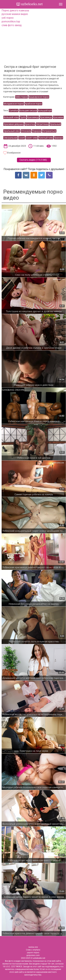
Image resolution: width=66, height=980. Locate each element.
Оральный (55, 124)
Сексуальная (10, 138)
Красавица (33, 117)
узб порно (8, 18)
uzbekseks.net (31, 4)
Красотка (30, 124)
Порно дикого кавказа (15, 10)
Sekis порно (22, 97)
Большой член (11, 117)
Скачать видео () (33, 160)
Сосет (22, 138)
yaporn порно (33, 953)
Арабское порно (33, 104)
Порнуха (37, 131)
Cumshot (14, 110)
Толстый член (46, 138)
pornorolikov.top (11, 21)
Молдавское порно (14, 104)
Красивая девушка (14, 124)
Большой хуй (45, 110)
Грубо (23, 117)
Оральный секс (12, 131)
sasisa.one (33, 947)
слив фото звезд (12, 25)
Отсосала (26, 131)
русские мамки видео (15, 14)
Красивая (58, 117)
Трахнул (58, 138)
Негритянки (42, 124)
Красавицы (46, 117)
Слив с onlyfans (33, 950)
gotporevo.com (33, 955)
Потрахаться (49, 131)
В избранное (14, 153)
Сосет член (32, 138)
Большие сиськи (28, 110)
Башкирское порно (39, 97)
